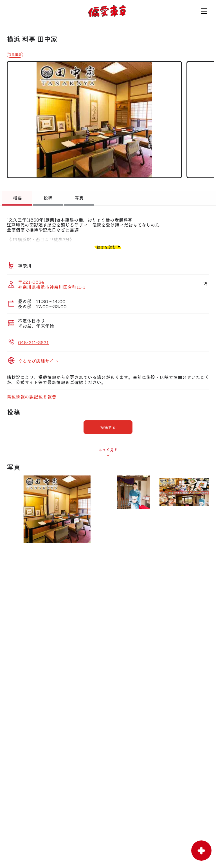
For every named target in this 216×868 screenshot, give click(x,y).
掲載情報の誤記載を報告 (31, 396)
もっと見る (108, 450)
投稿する (108, 427)
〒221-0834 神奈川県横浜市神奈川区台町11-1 (52, 284)
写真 (79, 198)
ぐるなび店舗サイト (38, 361)
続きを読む (106, 247)
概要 (17, 198)
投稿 (48, 198)
